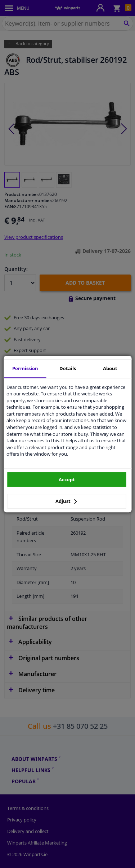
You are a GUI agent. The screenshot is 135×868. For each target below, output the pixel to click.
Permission (25, 368)
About (110, 368)
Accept (67, 479)
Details (68, 368)
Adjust (66, 501)
